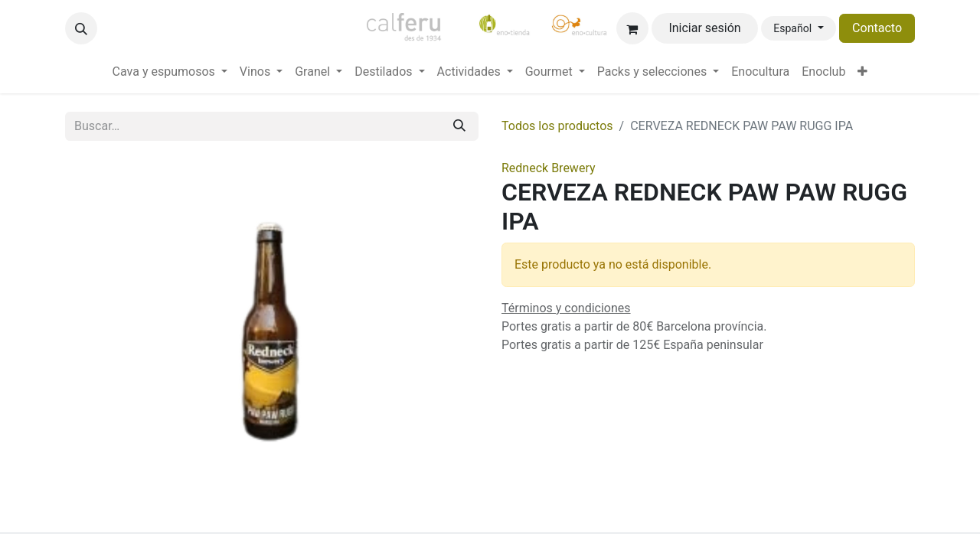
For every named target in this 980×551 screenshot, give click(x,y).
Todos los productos (557, 126)
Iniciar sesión (704, 28)
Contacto (877, 28)
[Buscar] (459, 126)
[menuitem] (170, 72)
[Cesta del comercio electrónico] (632, 28)
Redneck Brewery (549, 168)
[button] (81, 28)
